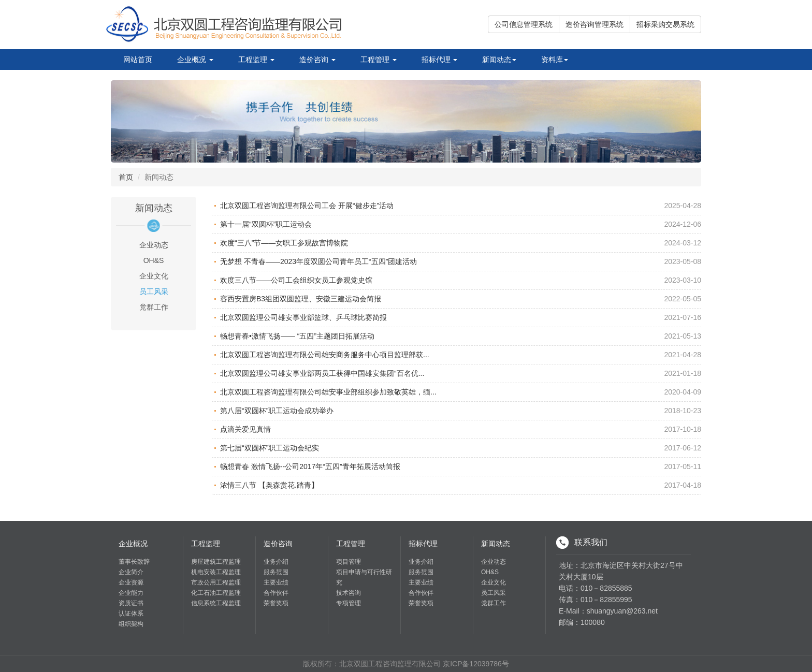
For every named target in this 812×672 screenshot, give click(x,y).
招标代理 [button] (440, 60)
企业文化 (494, 582)
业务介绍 (276, 562)
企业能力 (131, 593)
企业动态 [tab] (154, 245)
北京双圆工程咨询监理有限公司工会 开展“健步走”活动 (307, 206)
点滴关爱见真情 (245, 429)
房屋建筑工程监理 (216, 562)
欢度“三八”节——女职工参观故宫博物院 (284, 243)
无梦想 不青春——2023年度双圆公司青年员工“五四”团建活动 (318, 261)
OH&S (490, 572)
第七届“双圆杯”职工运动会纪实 (270, 448)
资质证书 (131, 603)
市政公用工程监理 (216, 582)
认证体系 (131, 613)
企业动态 (494, 562)
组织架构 (131, 624)
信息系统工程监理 (216, 603)
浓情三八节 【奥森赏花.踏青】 (269, 485)
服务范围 (276, 572)
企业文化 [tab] (154, 276)
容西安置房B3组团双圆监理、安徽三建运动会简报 (301, 299)
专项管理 (349, 603)
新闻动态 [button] (499, 60)
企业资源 (131, 582)
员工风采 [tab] (154, 291)
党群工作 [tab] (154, 307)
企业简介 (131, 572)
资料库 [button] (555, 60)
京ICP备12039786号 (476, 664)
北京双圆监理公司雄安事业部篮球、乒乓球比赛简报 (303, 317)
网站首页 (138, 60)
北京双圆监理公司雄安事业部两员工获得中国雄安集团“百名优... (322, 373)
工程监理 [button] (256, 60)
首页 (126, 177)
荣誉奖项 (276, 603)
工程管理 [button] (379, 60)
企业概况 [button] (195, 60)
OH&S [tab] (154, 260)
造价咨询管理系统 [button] (594, 24)
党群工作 (494, 603)
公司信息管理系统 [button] (524, 24)
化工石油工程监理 (216, 593)
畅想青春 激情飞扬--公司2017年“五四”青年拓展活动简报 (310, 466)
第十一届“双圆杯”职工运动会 (266, 224)
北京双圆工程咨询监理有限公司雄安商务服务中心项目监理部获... (325, 355)
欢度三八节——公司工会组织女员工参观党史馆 (296, 280)
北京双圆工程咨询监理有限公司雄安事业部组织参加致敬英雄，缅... (328, 392)
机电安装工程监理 (216, 572)
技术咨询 (349, 593)
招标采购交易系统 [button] (665, 24)
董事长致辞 (134, 562)
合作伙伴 (276, 593)
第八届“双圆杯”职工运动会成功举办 (277, 411)
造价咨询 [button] (317, 60)
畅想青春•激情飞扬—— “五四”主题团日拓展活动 (297, 336)
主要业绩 (276, 582)
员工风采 (494, 593)
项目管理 (349, 562)
